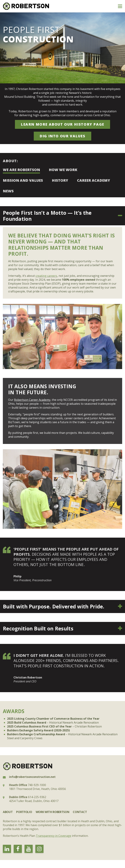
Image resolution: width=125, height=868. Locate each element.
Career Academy (94, 180)
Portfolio (24, 812)
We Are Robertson (21, 170)
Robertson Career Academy (32, 400)
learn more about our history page (62, 124)
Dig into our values (62, 136)
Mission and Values (23, 180)
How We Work (63, 170)
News (8, 191)
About (8, 812)
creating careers (46, 276)
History (60, 180)
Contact (80, 812)
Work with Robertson (53, 812)
